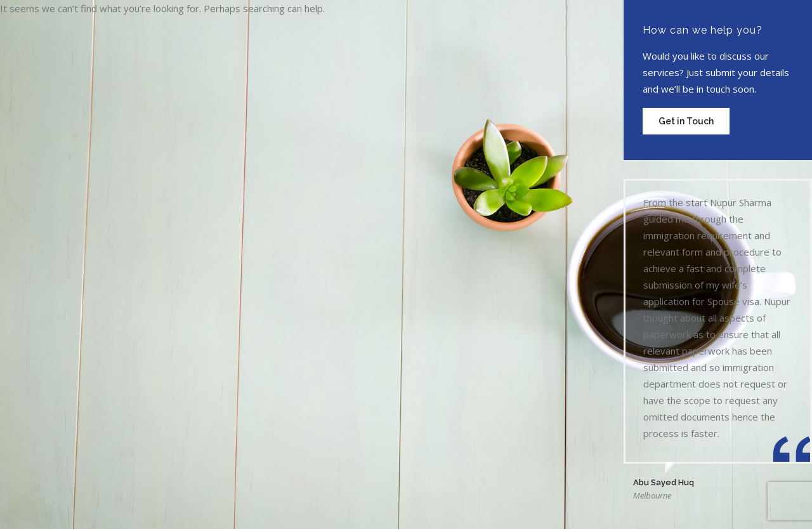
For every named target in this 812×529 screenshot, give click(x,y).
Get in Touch (686, 121)
